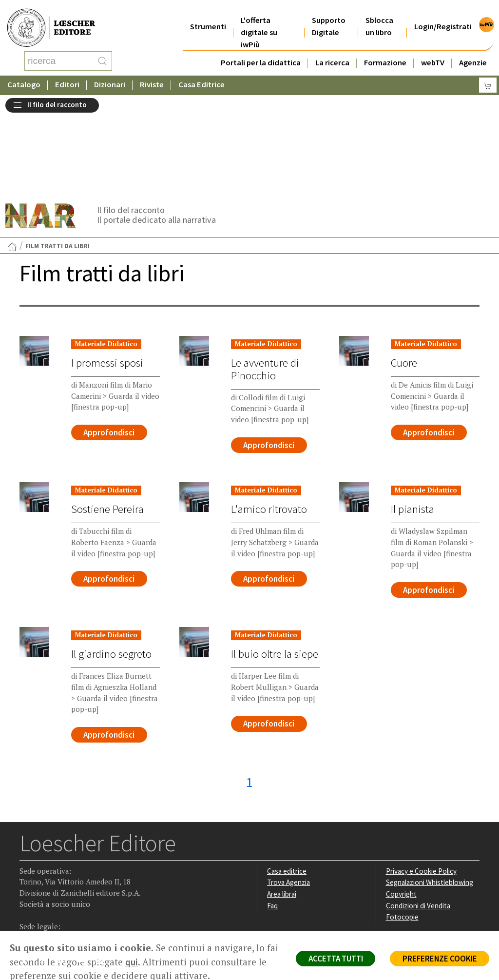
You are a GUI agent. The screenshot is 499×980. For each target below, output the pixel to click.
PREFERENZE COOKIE (439, 959)
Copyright (401, 802)
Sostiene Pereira (107, 417)
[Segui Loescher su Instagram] (47, 870)
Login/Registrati (443, 14)
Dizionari (110, 75)
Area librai (282, 802)
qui (145, 962)
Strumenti (208, 14)
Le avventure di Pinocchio (265, 276)
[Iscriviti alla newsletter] (104, 869)
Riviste (152, 75)
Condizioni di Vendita (418, 814)
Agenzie (473, 50)
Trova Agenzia (289, 791)
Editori (67, 75)
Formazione (385, 50)
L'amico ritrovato (269, 417)
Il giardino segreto (111, 562)
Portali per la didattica (261, 50)
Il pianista (412, 417)
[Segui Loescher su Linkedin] (66, 870)
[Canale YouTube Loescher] (85, 870)
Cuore (404, 270)
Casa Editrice (202, 75)
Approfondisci (110, 340)
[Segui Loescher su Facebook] (28, 870)
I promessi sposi (107, 270)
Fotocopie (402, 826)
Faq (273, 814)
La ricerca (332, 50)
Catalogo (24, 75)
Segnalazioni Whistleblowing (430, 791)
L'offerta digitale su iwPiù (259, 20)
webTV (433, 50)
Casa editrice (287, 779)
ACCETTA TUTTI (333, 959)
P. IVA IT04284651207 (53, 909)
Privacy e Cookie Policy (422, 779)
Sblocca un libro (379, 14)
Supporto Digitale (329, 14)
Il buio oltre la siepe (275, 562)
